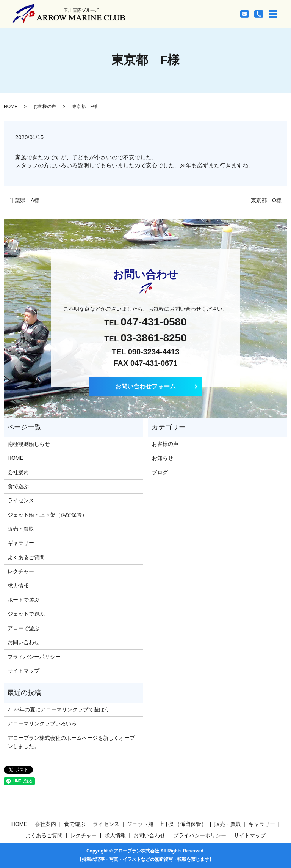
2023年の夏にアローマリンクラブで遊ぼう (59, 709)
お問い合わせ (23, 642)
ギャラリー (21, 543)
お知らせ (163, 458)
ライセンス (21, 500)
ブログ (160, 472)
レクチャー (21, 571)
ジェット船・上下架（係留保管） (47, 515)
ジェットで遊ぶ (26, 614)
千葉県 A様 (24, 200)
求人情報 (18, 586)
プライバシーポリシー (34, 657)
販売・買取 (21, 529)
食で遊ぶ (18, 486)
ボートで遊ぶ (23, 600)
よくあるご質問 (26, 557)
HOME (11, 107)
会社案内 (18, 472)
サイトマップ (23, 671)
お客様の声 (45, 107)
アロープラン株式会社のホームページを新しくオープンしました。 (71, 742)
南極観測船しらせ (29, 444)
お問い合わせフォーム (145, 386)
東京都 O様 (266, 200)
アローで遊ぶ (23, 628)
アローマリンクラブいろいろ (42, 723)
